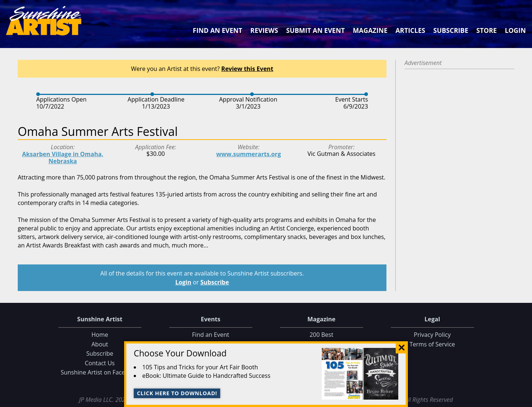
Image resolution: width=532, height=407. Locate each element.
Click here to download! (177, 393)
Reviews (264, 30)
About (100, 344)
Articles (410, 30)
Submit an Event (316, 30)
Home (100, 335)
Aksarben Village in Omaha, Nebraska (63, 158)
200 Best (321, 335)
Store (486, 30)
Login (515, 30)
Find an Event (218, 30)
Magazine (370, 30)
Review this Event (247, 69)
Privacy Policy (432, 335)
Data (523, 400)
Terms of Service (432, 344)
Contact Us (100, 363)
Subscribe (451, 30)
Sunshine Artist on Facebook (100, 372)
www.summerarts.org (248, 154)
